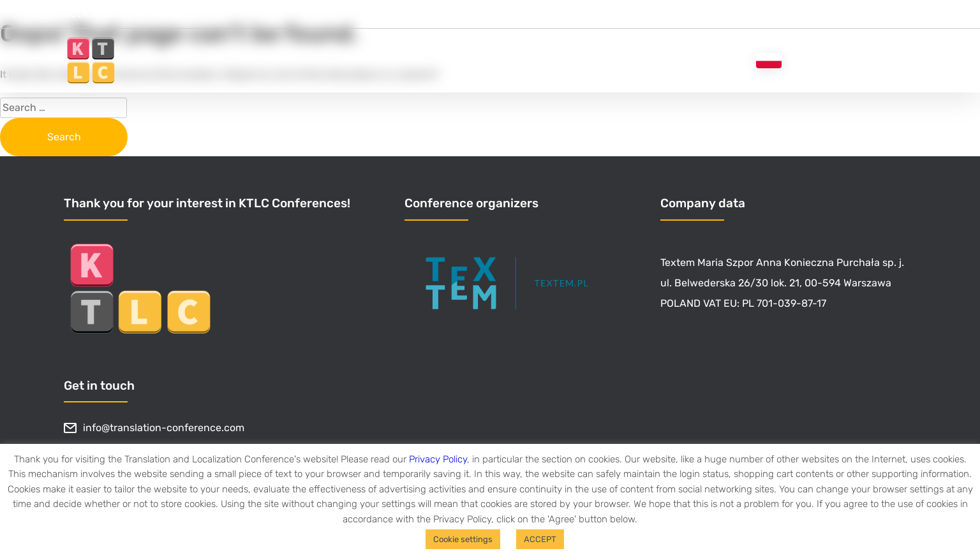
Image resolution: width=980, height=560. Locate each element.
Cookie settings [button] (463, 539)
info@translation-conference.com (154, 428)
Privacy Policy (438, 459)
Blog (720, 60)
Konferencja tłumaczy (836, 61)
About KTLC (638, 60)
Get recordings (549, 60)
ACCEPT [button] (540, 539)
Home (474, 60)
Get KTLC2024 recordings (125, 14)
